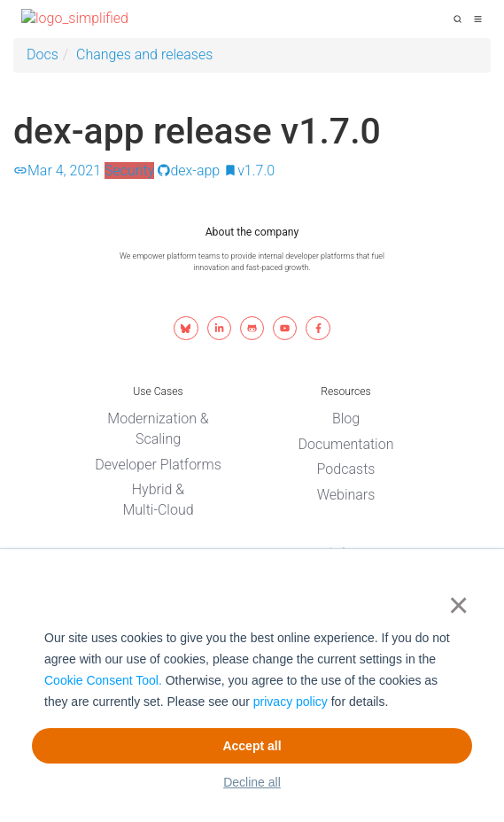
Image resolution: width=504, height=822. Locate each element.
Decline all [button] (252, 782)
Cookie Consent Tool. (103, 680)
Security (130, 171)
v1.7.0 (249, 171)
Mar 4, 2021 (57, 171)
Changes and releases (144, 54)
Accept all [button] (252, 746)
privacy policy (291, 702)
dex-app (189, 171)
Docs (43, 54)
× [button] (455, 605)
